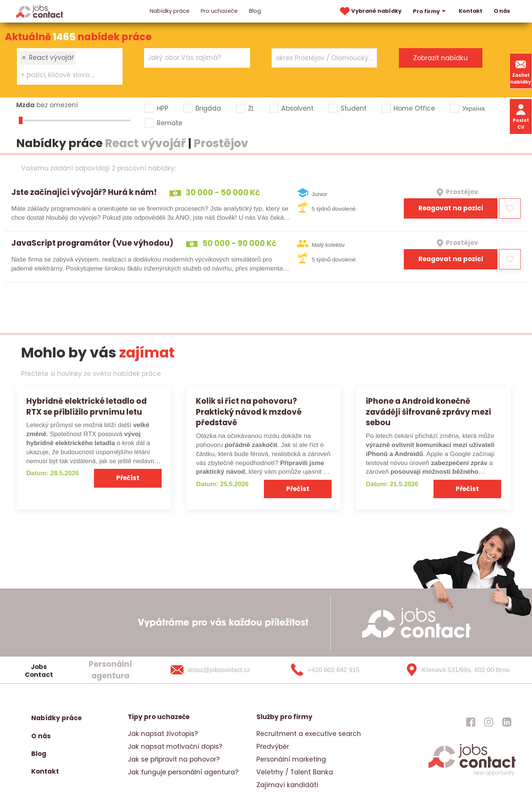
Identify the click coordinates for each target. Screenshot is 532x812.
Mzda (25, 105)
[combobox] (70, 66)
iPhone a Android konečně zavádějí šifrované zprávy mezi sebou (428, 412)
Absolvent (297, 108)
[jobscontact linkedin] (507, 722)
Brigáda (208, 108)
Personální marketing (291, 759)
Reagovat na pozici (451, 208)
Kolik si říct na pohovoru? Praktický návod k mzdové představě (249, 412)
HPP (163, 108)
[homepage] (472, 775)
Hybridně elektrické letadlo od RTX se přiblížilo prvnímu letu (86, 406)
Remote (170, 123)
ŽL (251, 108)
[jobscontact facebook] (471, 722)
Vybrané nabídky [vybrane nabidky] (370, 11)
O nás (502, 11)
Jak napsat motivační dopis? (175, 747)
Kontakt (471, 11)
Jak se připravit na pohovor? (174, 759)
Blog (255, 11)
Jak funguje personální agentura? (183, 772)
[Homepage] (40, 11)
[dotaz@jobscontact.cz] (220, 670)
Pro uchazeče (219, 11)
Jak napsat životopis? (163, 734)
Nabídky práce (170, 11)
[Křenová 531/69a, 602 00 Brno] (455, 670)
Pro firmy (430, 11)
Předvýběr (273, 747)
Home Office (414, 108)
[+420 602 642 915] (337, 670)
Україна (473, 108)
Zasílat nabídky (521, 71)
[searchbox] (65, 75)
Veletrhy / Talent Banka (295, 772)
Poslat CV (521, 116)
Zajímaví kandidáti (287, 785)
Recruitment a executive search (309, 734)
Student (354, 108)
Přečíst (128, 478)
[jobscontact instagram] (489, 722)
